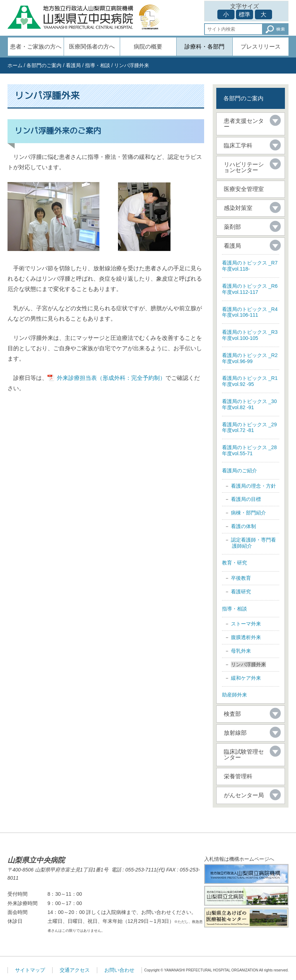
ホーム (15, 65)
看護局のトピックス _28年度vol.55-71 (249, 450)
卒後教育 (241, 578)
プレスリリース (261, 47)
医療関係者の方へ (92, 47)
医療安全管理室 (244, 189)
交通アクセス (75, 970)
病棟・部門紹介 (248, 513)
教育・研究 (235, 563)
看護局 (73, 65)
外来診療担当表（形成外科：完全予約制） (111, 378)
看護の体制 (243, 526)
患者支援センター (244, 124)
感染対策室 (238, 208)
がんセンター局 (244, 795)
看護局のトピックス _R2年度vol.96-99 (250, 358)
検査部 (232, 714)
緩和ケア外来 (246, 678)
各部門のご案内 (44, 65)
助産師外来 (235, 695)
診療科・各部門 (204, 47)
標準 (245, 14)
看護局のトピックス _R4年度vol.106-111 (250, 312)
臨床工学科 (238, 145)
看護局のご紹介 (240, 471)
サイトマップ (30, 970)
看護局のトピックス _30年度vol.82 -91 (249, 404)
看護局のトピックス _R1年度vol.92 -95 (250, 381)
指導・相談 (98, 65)
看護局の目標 (246, 499)
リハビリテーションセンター (244, 167)
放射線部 (235, 733)
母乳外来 (241, 651)
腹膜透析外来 (246, 637)
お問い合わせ (119, 970)
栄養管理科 (238, 776)
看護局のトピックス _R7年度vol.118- (250, 266)
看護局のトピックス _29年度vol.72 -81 (249, 428)
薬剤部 (232, 227)
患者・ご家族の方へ (36, 47)
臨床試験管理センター (244, 755)
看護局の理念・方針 (253, 486)
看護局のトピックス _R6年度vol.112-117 (250, 289)
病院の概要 (148, 47)
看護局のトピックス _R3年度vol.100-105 (250, 335)
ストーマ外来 (246, 624)
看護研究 (241, 592)
